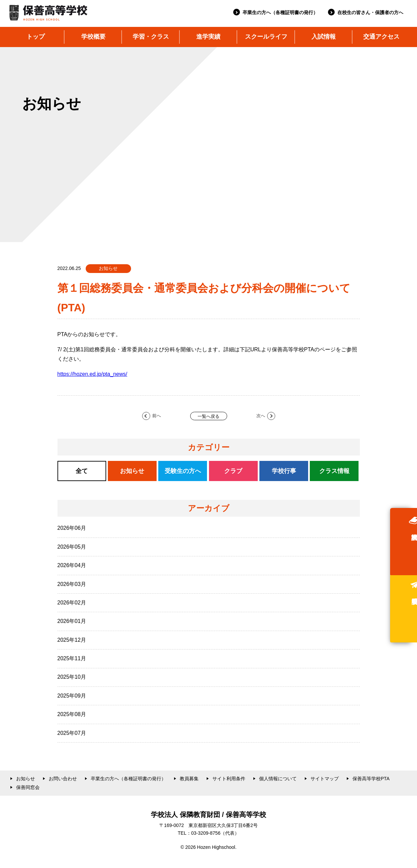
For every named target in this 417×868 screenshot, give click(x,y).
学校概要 (93, 37)
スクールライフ (266, 37)
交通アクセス (381, 37)
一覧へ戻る (208, 416)
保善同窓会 (28, 787)
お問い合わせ (63, 779)
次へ (261, 416)
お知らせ (26, 779)
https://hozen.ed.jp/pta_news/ (92, 374)
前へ (157, 416)
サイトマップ (325, 779)
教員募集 (189, 779)
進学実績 (208, 37)
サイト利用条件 (229, 779)
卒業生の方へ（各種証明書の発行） (280, 12)
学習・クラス (151, 37)
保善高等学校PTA (371, 779)
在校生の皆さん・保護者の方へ (370, 12)
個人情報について (278, 779)
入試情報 (324, 37)
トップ (36, 37)
